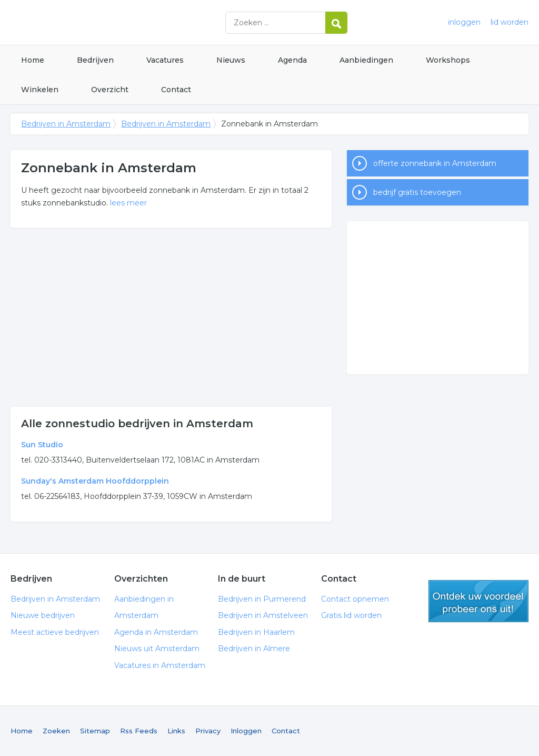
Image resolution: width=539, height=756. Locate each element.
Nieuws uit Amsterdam (157, 649)
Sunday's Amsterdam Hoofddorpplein (95, 481)
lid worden (510, 22)
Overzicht (110, 90)
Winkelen (40, 90)
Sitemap (95, 731)
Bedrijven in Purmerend (262, 599)
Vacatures (165, 60)
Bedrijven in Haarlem (256, 632)
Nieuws (231, 60)
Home (33, 60)
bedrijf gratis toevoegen (417, 192)
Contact (176, 90)
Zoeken (56, 731)
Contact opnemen (355, 599)
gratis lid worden (478, 601)
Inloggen (246, 731)
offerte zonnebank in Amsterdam (435, 163)
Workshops (448, 60)
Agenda (292, 60)
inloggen (464, 22)
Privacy (208, 731)
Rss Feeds (139, 731)
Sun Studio (42, 445)
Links (176, 731)
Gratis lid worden (351, 615)
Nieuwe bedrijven (43, 615)
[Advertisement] (171, 317)
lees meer (128, 203)
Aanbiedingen (366, 60)
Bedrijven (95, 60)
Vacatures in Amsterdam (160, 665)
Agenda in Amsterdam (156, 632)
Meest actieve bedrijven (55, 632)
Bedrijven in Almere (254, 649)
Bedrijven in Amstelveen (263, 615)
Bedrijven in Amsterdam (142, 22)
